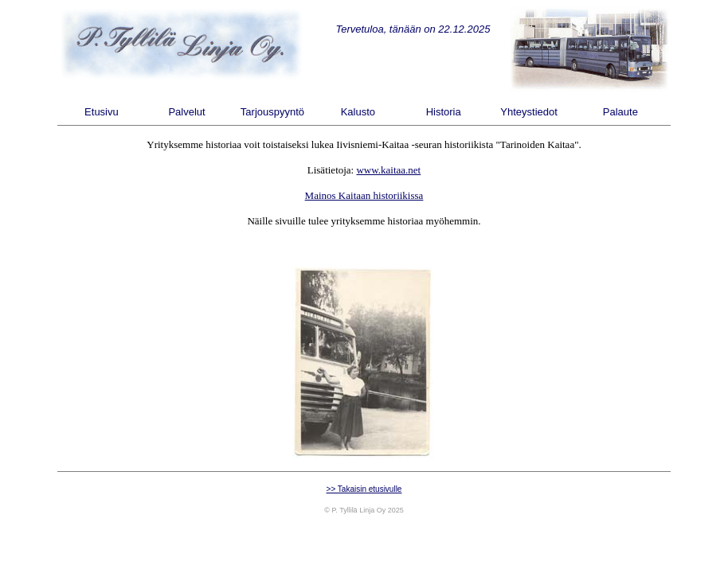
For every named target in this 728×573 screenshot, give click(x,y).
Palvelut (186, 112)
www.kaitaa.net (388, 170)
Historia (444, 112)
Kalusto (358, 112)
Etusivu (102, 112)
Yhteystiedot (529, 112)
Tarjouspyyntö (272, 112)
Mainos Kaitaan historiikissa (364, 195)
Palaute (620, 112)
